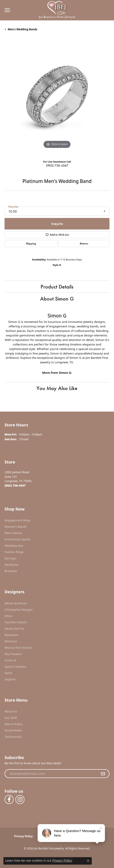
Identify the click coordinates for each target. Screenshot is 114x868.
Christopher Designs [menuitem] (19, 610)
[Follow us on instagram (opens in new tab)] (20, 799)
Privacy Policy (24, 836)
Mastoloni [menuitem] (11, 635)
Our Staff (11, 718)
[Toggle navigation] (6, 10)
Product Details (57, 287)
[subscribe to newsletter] (103, 774)
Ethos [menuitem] (8, 616)
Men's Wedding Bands (23, 29)
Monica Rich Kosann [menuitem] (18, 648)
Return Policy (14, 724)
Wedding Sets (14, 546)
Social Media (13, 730)
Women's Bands (16, 527)
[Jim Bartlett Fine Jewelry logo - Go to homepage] (57, 10)
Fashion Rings (14, 552)
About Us (11, 711)
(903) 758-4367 (57, 166)
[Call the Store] (15, 485)
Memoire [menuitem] (11, 641)
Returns (84, 244)
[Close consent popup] (88, 861)
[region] (57, 97)
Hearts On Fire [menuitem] (15, 629)
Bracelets (11, 571)
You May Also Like (57, 388)
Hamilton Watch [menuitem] (16, 622)
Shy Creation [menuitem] (13, 654)
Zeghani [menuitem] (10, 679)
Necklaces (11, 565)
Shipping (31, 244)
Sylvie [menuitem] (8, 673)
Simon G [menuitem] (10, 660)
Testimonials (13, 737)
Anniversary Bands (17, 539)
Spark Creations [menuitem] (15, 667)
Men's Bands (13, 533)
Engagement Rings (18, 520)
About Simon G (57, 299)
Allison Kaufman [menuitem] (16, 603)
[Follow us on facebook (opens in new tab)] (9, 799)
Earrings (10, 558)
